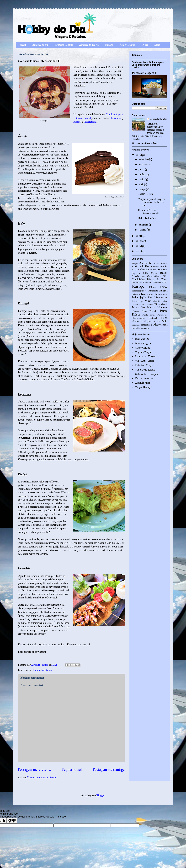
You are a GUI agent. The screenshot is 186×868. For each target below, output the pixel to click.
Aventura (162, 269)
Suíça (134, 328)
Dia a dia (153, 279)
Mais (157, 45)
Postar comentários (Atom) (42, 777)
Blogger (101, 795)
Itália (135, 297)
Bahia (145, 273)
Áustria (153, 270)
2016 (138, 246)
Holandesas (90, 122)
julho (142, 169)
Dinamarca (137, 283)
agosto (143, 164)
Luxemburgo (137, 301)
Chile (165, 276)
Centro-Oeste (154, 276)
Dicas (145, 45)
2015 (138, 251)
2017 (139, 241)
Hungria (163, 291)
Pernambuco (162, 315)
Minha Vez (139, 307)
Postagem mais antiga (109, 770)
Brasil (23, 45)
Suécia (164, 325)
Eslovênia (148, 283)
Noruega (136, 311)
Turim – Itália (146, 194)
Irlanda (159, 294)
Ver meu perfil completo (145, 143)
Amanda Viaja (142, 383)
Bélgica (154, 273)
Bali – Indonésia (147, 218)
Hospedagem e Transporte (145, 291)
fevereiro (144, 225)
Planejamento (138, 318)
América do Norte (89, 45)
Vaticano (145, 328)
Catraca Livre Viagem (147, 374)
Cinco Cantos (143, 348)
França (164, 287)
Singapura (146, 325)
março (142, 189)
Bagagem (136, 273)
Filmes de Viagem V (144, 73)
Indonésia (136, 294)
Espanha (157, 283)
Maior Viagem (143, 343)
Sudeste (156, 324)
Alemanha (146, 263)
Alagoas (135, 263)
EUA (165, 283)
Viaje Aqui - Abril (144, 361)
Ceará (143, 276)
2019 (138, 155)
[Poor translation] (12, 821)
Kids (150, 297)
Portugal (153, 318)
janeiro (143, 230)
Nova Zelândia (149, 311)
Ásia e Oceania (127, 45)
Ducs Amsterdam (144, 378)
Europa (109, 45)
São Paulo (162, 321)
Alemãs (77, 122)
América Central (64, 45)
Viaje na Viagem (144, 352)
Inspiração (147, 294)
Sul (139, 328)
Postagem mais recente (35, 770)
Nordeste (162, 307)
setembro (144, 159)
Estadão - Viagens (145, 365)
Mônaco (151, 307)
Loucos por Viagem (146, 356)
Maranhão (157, 301)
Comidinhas (38, 670)
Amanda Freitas (158, 119)
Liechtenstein (161, 297)
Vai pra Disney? (143, 387)
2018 (138, 236)
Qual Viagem (142, 339)
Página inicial (72, 770)
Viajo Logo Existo (145, 370)
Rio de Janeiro (147, 321)
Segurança (136, 325)
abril (141, 184)
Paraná (153, 315)
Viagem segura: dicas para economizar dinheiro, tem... (151, 202)
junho (142, 174)
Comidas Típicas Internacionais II (149, 212)
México (149, 305)
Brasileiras (117, 118)
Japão (143, 297)
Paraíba (145, 315)
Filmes (152, 287)
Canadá (135, 276)
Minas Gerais (161, 304)
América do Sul (40, 45)
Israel (165, 294)
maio (142, 179)
